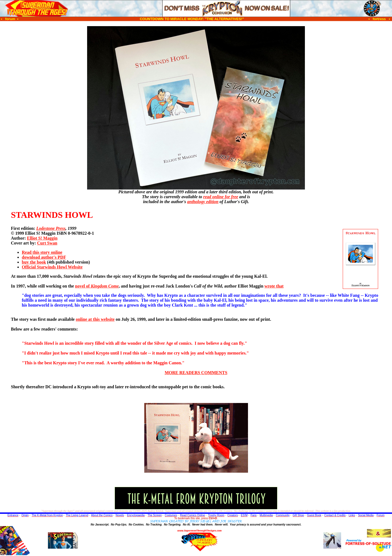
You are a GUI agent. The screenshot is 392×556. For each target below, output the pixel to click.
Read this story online (42, 252)
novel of (97, 286)
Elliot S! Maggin (42, 238)
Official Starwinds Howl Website (52, 267)
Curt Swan (47, 243)
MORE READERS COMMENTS (196, 373)
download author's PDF (44, 257)
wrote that (274, 286)
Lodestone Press (51, 228)
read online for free (220, 197)
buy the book (34, 262)
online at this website (95, 319)
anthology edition (203, 202)
